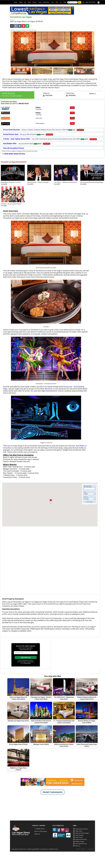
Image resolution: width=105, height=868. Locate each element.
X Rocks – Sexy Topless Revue (11, 204)
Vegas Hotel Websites (81, 839)
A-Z (61, 2)
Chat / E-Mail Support (41, 831)
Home (15, 2)
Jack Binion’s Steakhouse (37, 332)
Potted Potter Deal (11, 134)
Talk (57, 2)
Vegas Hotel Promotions (82, 829)
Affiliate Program (80, 842)
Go (80, 2)
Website (38, 834)
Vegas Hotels (79, 831)
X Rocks (61, 391)
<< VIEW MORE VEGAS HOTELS (14, 154)
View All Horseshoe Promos (14, 148)
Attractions (46, 2)
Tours (40, 2)
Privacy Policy (91, 849)
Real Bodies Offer (10, 143)
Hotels (21, 2)
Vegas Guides (79, 837)
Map (65, 2)
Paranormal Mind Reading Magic (92, 182)
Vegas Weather (79, 835)
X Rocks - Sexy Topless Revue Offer (17, 139)
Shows (34, 2)
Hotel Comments (53, 792)
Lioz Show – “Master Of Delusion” (66, 182)
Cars (52, 2)
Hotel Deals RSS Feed (81, 844)
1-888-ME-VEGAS (90, 2)
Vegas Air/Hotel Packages (82, 833)
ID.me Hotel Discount (12, 130)
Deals (29, 2)
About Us (78, 846)
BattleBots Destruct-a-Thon (11, 182)
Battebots (49, 389)
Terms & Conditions (81, 849)
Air (25, 2)
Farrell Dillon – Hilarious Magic (38, 182)
